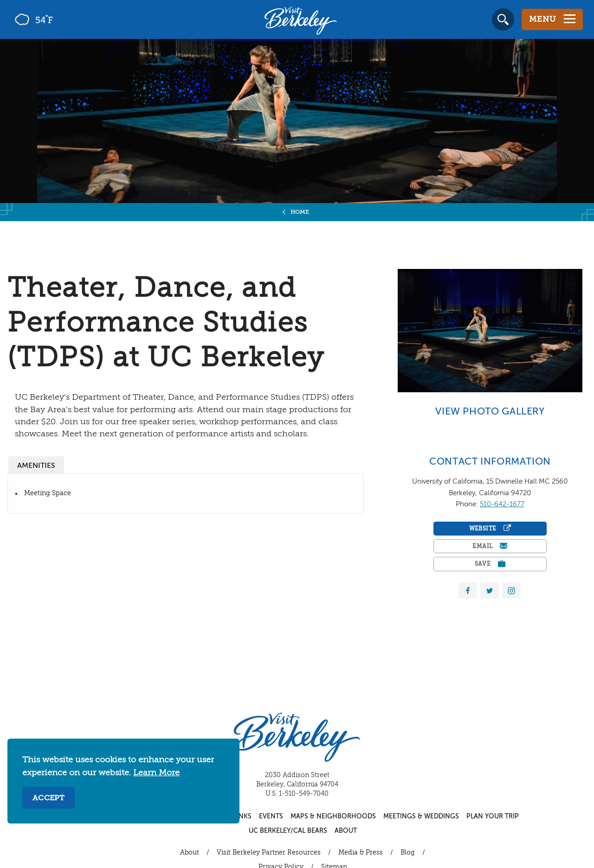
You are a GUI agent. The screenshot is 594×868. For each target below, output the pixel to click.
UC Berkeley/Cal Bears (288, 831)
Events (271, 817)
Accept (48, 798)
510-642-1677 (502, 504)
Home (300, 212)
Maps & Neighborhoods (333, 817)
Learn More (156, 773)
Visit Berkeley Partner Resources (269, 853)
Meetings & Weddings (421, 817)
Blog (408, 853)
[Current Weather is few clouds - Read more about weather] (60, 19)
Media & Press (361, 853)
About (346, 831)
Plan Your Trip (493, 817)
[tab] (36, 465)
